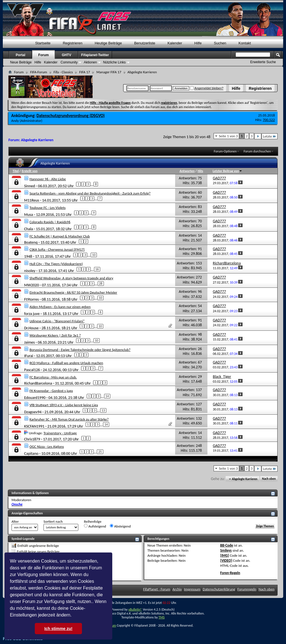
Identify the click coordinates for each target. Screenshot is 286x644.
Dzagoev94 (33, 412)
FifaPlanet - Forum (157, 589)
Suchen (220, 43)
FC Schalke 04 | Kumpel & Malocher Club (60, 236)
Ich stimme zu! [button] (58, 629)
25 (100, 452)
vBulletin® (135, 609)
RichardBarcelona (38, 383)
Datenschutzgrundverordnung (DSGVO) (71, 116)
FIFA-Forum (38, 72)
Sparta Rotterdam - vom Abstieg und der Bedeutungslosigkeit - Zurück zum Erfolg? (90, 193)
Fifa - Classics (63, 72)
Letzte (270, 136)
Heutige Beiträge (108, 43)
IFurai (29, 356)
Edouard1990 (35, 398)
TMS (162, 617)
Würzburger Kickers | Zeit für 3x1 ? (55, 335)
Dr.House (31, 328)
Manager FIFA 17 (109, 72)
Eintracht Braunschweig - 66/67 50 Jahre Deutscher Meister (73, 292)
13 (103, 410)
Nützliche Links (114, 62)
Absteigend (120, 526)
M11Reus (32, 200)
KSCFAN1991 (34, 426)
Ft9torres (31, 299)
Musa (29, 214)
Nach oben (269, 479)
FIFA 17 (84, 72)
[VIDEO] (226, 560)
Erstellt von (29, 171)
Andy (15, 121)
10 (94, 255)
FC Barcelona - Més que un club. (53, 377)
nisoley (30, 271)
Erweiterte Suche (263, 62)
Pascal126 (32, 370)
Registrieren (260, 88)
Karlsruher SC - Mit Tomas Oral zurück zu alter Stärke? (69, 419)
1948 (28, 256)
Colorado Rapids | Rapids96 (50, 222)
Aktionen (90, 62)
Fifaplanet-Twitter (95, 55)
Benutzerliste (145, 43)
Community (69, 62)
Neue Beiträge (21, 62)
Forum (43, 55)
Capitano (31, 454)
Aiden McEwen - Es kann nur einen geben (60, 307)
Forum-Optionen (225, 151)
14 (107, 396)
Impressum (192, 589)
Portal (20, 55)
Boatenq (31, 242)
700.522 (269, 120)
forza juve (32, 314)
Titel (16, 171)
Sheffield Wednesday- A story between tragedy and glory (71, 278)
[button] (74, 616)
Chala (28, 229)
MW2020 (32, 285)
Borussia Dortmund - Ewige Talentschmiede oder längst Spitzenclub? (80, 350)
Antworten (187, 171)
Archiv (177, 589)
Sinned (30, 186)
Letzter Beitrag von (228, 171)
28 (101, 284)
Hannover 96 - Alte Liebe (48, 179)
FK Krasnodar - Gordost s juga (51, 391)
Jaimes (29, 342)
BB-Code (226, 545)
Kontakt (245, 43)
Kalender (175, 43)
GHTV (66, 55)
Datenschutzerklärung (219, 589)
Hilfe (236, 88)
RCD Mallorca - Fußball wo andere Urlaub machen (66, 363)
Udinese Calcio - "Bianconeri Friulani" (57, 321)
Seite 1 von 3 (228, 136)
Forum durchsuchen (257, 151)
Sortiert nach (53, 521)
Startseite (43, 43)
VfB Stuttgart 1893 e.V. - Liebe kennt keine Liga (64, 405)
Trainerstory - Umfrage (60, 433)
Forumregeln (247, 589)
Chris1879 (32, 439)
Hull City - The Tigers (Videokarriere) (56, 264)
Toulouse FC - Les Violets (48, 208)
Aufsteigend (95, 526)
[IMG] (225, 555)
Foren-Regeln (230, 573)
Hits (200, 171)
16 (97, 269)
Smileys (226, 550)
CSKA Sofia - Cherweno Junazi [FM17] (57, 249)
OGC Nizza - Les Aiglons (47, 447)
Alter (15, 521)
